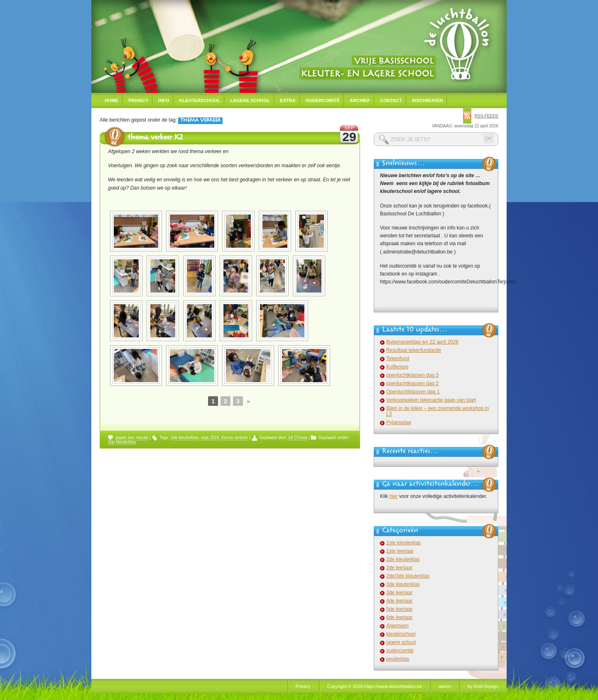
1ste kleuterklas (403, 543)
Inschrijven (427, 100)
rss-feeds (486, 116)
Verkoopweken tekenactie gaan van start (431, 400)
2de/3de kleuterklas (408, 576)
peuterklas (398, 659)
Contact (391, 100)
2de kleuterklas (185, 438)
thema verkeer (235, 438)
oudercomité (400, 651)
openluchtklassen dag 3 (412, 375)
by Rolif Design (483, 686)
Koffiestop (397, 367)
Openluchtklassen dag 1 (413, 392)
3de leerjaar (399, 593)
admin (445, 686)
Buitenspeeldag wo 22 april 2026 (422, 342)
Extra (288, 100)
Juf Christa (297, 438)
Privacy (138, 100)
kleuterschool (401, 634)
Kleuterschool (200, 100)
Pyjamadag (399, 422)
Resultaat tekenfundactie (414, 350)
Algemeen (397, 626)
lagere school (401, 642)
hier (394, 496)
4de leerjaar (399, 601)
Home (112, 100)
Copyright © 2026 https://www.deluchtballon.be (375, 686)
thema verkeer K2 (155, 138)
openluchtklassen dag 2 (412, 383)
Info (164, 100)
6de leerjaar (399, 617)
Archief (360, 100)
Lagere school (250, 100)
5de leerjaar (399, 609)
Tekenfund (398, 359)
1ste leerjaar (400, 551)
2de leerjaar (399, 568)
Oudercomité (323, 100)
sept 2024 (210, 438)
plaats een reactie (132, 438)
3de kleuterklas (403, 584)
